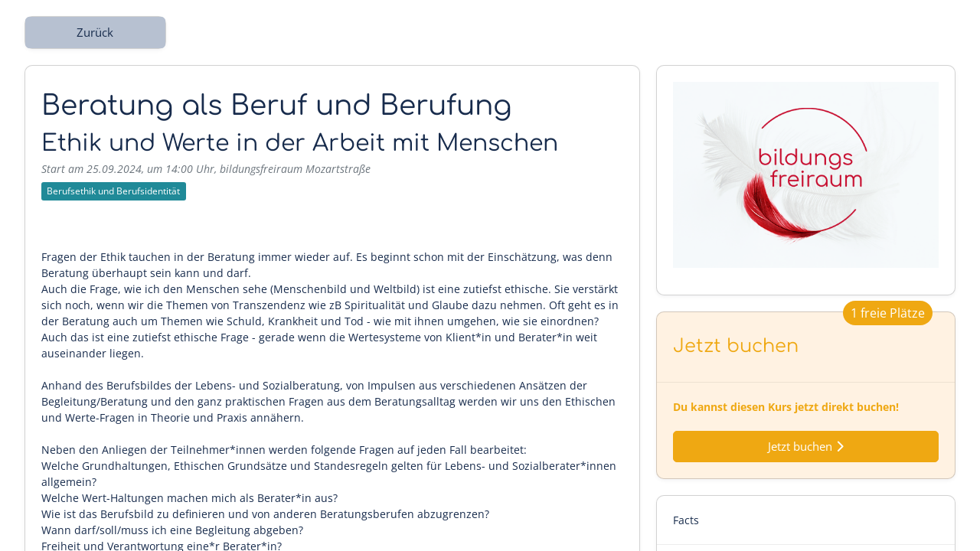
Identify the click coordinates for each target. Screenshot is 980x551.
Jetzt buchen (806, 447)
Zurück (95, 33)
